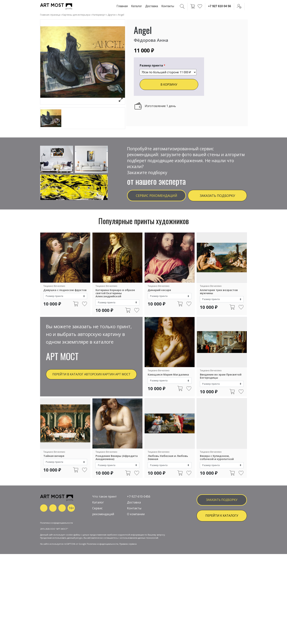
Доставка (152, 6)
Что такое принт (105, 531)
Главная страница (50, 15)
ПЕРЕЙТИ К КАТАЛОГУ (222, 550)
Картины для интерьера (76, 15)
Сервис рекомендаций (156, 196)
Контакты (168, 6)
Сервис (97, 542)
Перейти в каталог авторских (91, 374)
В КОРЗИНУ (169, 84)
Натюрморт (99, 15)
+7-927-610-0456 (139, 531)
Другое (112, 15)
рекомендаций (103, 548)
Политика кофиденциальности (102, 590)
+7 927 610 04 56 (220, 6)
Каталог (137, 6)
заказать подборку (222, 534)
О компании (136, 548)
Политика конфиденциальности (56, 569)
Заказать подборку (217, 196)
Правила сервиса (128, 590)
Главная (122, 6)
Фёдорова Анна (151, 40)
